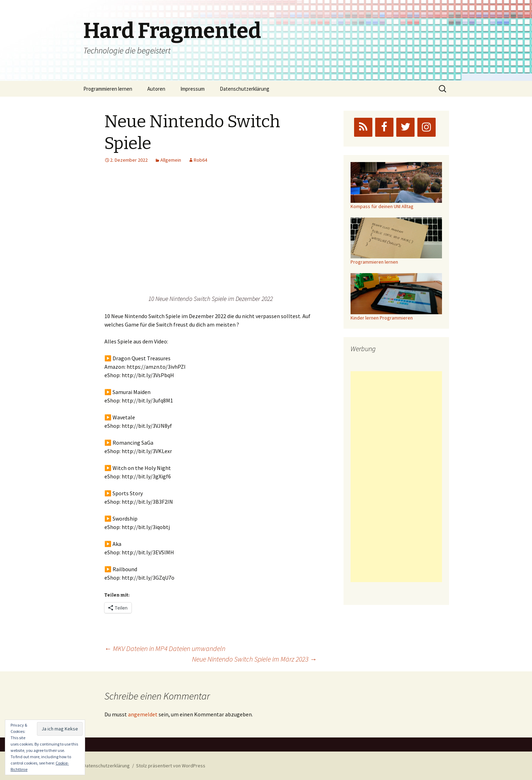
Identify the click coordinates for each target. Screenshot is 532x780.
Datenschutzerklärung (245, 89)
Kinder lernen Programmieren (382, 318)
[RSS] (363, 127)
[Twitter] (405, 127)
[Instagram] (427, 127)
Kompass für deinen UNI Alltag (382, 206)
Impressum (193, 89)
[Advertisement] (396, 477)
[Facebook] (384, 127)
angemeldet (143, 714)
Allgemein (171, 160)
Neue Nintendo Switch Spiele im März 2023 (254, 659)
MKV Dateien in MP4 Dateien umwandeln (165, 648)
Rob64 (200, 160)
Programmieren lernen (108, 89)
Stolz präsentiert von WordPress (171, 766)
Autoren (156, 89)
